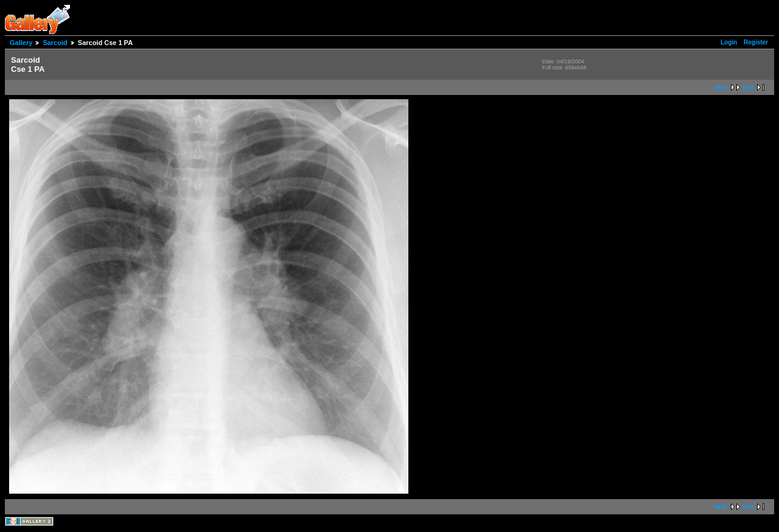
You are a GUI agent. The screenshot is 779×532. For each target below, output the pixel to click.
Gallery (21, 43)
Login (729, 42)
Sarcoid (55, 43)
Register (756, 42)
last (748, 87)
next (720, 87)
